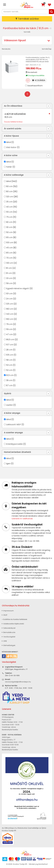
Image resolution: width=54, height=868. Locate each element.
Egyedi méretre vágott (18, 288)
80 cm (9, 191)
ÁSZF (5, 615)
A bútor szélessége (14, 175)
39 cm (9, 380)
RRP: (27, 65)
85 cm (9, 253)
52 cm (9, 370)
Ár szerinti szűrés (13, 129)
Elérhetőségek (9, 645)
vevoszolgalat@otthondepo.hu (18, 682)
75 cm (9, 217)
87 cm (9, 385)
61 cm (9, 273)
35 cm (9, 202)
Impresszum (8, 611)
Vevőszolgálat (9, 637)
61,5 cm (10, 375)
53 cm (9, 365)
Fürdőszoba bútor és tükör (20, 28)
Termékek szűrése (27, 19)
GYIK (4, 641)
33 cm (9, 278)
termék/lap (47, 49)
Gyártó (8, 393)
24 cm (9, 299)
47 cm (9, 334)
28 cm (9, 350)
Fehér (9, 167)
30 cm (9, 227)
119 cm (9, 329)
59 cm (9, 283)
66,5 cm (10, 340)
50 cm (9, 232)
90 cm (9, 222)
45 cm (9, 248)
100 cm (10, 243)
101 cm (9, 294)
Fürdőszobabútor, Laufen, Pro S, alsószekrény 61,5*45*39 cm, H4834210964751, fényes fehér (38, 60)
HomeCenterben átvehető (17, 452)
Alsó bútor (11, 147)
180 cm (10, 309)
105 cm (10, 355)
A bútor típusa (11, 136)
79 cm (9, 324)
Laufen (9, 405)
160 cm (10, 319)
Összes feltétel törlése (13, 122)
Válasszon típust (15, 40)
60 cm (9, 186)
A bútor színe (11, 155)
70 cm (9, 258)
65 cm (9, 237)
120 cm (10, 197)
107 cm (10, 345)
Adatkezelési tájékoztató (13, 624)
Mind (9, 142)
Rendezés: (6, 49)
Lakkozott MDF (14, 424)
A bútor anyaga (12, 413)
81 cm (9, 268)
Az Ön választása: (13, 106)
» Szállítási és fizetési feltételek (15, 619)
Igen (8, 464)
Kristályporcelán (14, 444)
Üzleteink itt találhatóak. (22, 519)
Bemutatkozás (9, 632)
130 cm (10, 263)
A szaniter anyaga (13, 433)
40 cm (9, 207)
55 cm (9, 212)
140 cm (10, 314)
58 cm (9, 360)
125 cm (10, 304)
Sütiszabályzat (9, 628)
